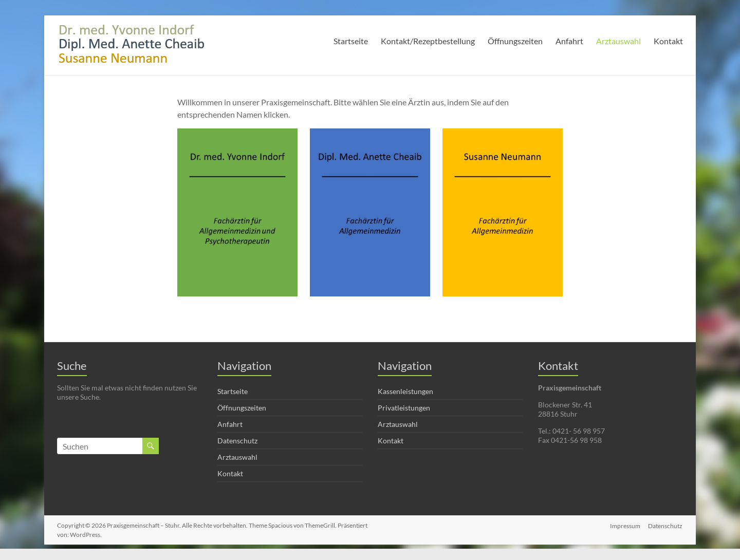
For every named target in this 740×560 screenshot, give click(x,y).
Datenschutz (237, 441)
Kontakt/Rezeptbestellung (428, 41)
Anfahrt (569, 41)
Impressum (625, 525)
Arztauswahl (618, 41)
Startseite (351, 41)
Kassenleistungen (405, 391)
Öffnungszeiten (515, 41)
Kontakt (668, 41)
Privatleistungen (404, 408)
